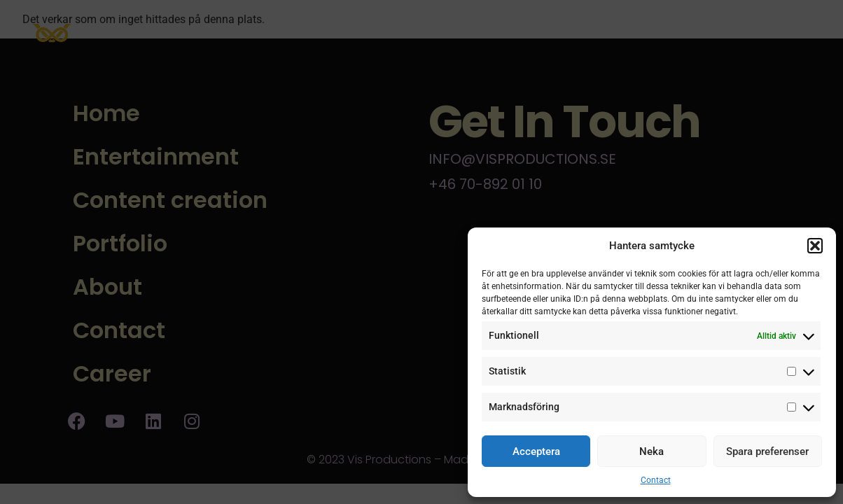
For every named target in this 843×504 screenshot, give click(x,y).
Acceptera (536, 451)
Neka (652, 451)
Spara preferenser (767, 451)
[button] (815, 246)
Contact (656, 480)
